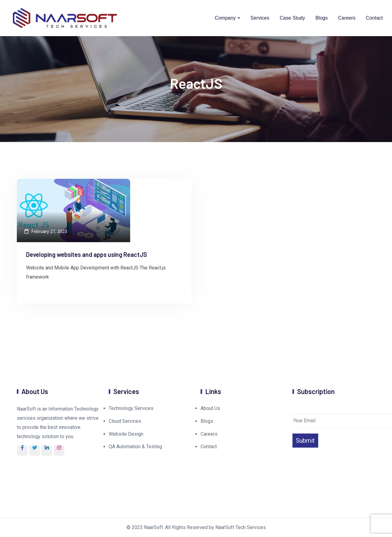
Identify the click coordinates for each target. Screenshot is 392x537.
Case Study (292, 18)
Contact (374, 18)
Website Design (126, 434)
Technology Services (131, 408)
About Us (210, 408)
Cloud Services (125, 421)
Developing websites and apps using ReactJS (87, 254)
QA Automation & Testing (135, 447)
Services (260, 18)
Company (225, 18)
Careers (347, 18)
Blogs (322, 18)
